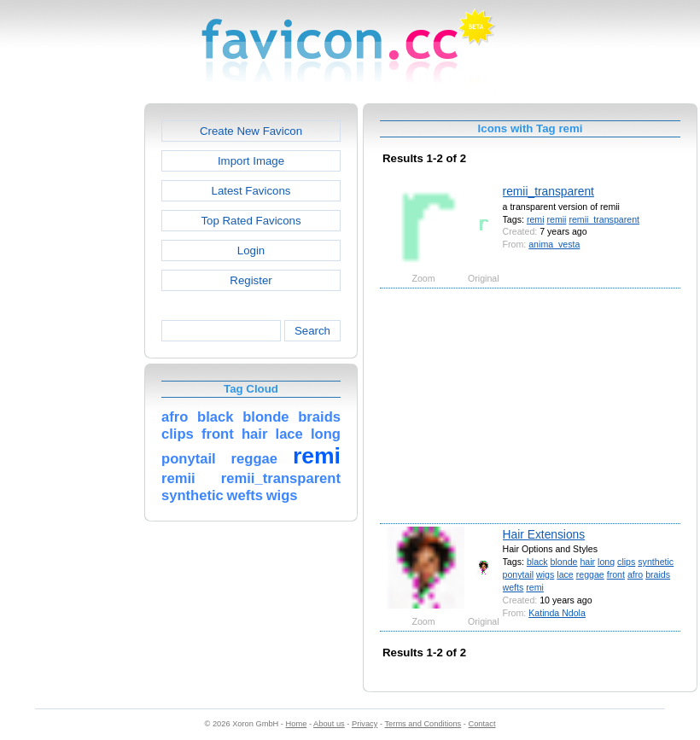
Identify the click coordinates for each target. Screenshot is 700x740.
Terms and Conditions (423, 724)
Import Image (251, 161)
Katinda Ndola (557, 613)
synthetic (656, 562)
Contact (482, 724)
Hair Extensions (544, 534)
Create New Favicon (251, 131)
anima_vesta (554, 244)
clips (626, 562)
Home (297, 724)
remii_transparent (548, 191)
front (616, 574)
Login (251, 251)
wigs (545, 574)
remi (536, 219)
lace (565, 574)
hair (587, 562)
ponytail (519, 574)
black (537, 562)
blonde (564, 562)
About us (329, 724)
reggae (590, 574)
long (606, 562)
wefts (513, 587)
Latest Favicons (251, 191)
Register (251, 280)
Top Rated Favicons (251, 221)
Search (312, 331)
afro (635, 574)
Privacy (365, 724)
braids (658, 574)
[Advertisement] (71, 359)
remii (556, 219)
